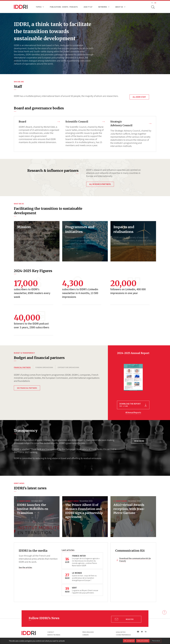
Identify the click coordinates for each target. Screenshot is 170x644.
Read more (139, 442)
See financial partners (27, 391)
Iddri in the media (54, 635)
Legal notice (121, 633)
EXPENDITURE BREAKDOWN (68, 368)
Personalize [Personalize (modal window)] (156, 641)
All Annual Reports (133, 413)
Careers (86, 635)
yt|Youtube (138, 632)
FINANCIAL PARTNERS (22, 368)
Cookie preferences (123, 635)
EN (155, 3)
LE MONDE (77, 573)
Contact (51, 633)
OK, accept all (129, 641)
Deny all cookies (143, 641)
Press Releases (88, 633)
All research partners (100, 185)
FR (152, 3)
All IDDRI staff (139, 97)
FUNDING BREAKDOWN (44, 368)
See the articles (25, 568)
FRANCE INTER (79, 556)
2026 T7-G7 (88, 7)
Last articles (68, 551)
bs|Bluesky (142, 632)
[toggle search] (153, 7)
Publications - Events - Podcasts (64, 7)
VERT (74, 588)
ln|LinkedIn (146, 632)
